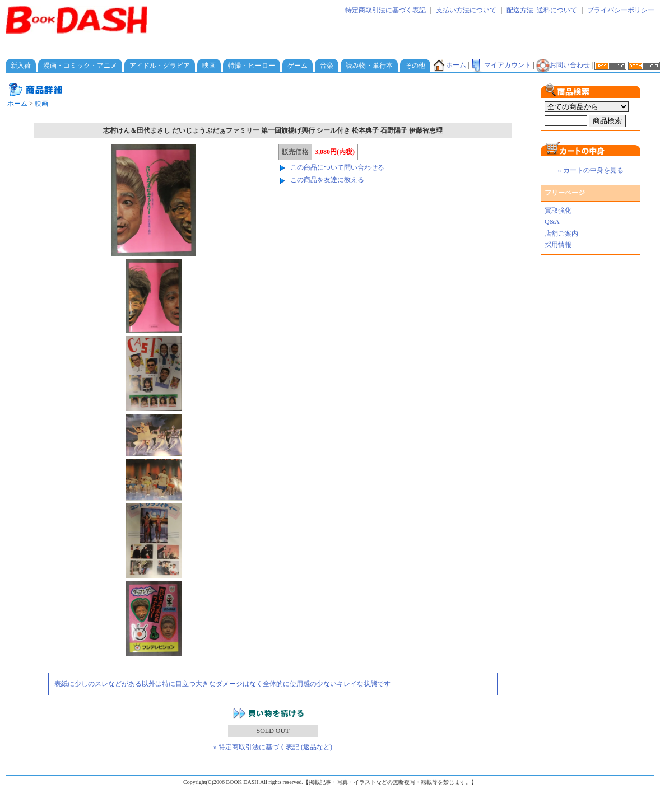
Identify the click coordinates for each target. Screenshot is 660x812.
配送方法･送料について (542, 10)
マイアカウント (501, 65)
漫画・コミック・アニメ (80, 66)
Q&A (552, 222)
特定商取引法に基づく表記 (385, 10)
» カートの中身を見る (591, 170)
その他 (415, 66)
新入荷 (21, 66)
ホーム (449, 65)
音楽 (327, 66)
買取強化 (558, 211)
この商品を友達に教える (327, 180)
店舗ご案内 (561, 234)
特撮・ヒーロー (252, 66)
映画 (209, 66)
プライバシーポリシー (621, 10)
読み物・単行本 (369, 66)
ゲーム (298, 66)
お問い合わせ (563, 65)
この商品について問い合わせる (337, 167)
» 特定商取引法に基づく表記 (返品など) (273, 747)
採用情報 (558, 245)
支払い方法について (466, 10)
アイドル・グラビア (160, 66)
